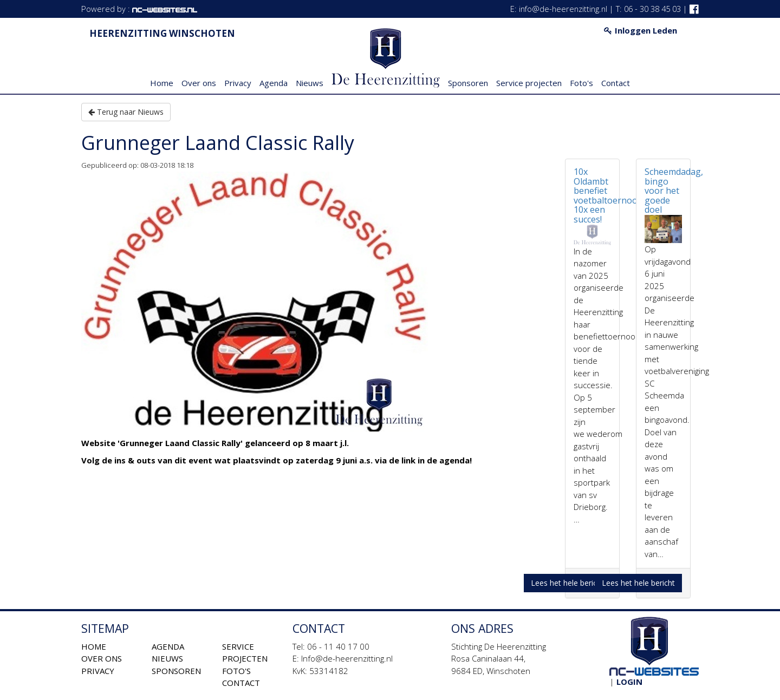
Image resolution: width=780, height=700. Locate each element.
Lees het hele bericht (567, 583)
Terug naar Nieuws (126, 112)
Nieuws (310, 83)
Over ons (199, 83)
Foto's (581, 83)
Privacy (238, 83)
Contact (616, 83)
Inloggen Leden (641, 30)
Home (162, 83)
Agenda (274, 83)
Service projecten (529, 83)
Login (629, 682)
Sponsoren (468, 83)
